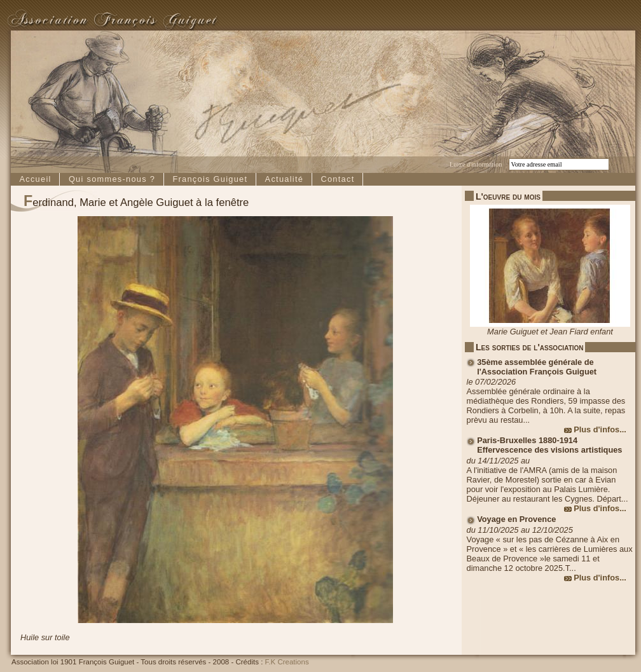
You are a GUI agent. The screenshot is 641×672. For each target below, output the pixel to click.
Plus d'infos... (600, 429)
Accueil (35, 179)
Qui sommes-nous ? (112, 179)
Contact (337, 179)
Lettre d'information (476, 164)
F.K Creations (287, 662)
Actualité (285, 179)
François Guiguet (210, 179)
